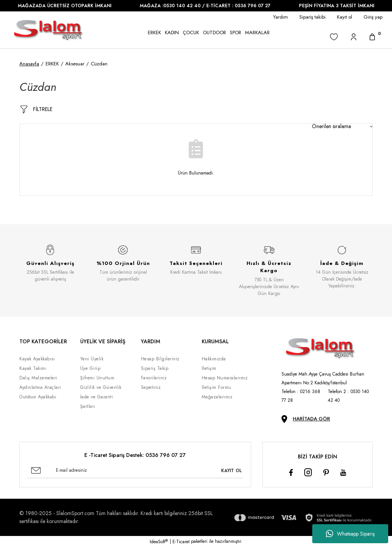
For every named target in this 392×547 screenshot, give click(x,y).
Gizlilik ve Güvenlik (101, 387)
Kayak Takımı (33, 368)
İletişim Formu (217, 387)
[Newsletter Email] (135, 471)
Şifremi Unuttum (97, 378)
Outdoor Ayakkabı (38, 397)
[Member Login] (354, 37)
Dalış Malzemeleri (38, 378)
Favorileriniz (154, 378)
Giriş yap (373, 17)
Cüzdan (99, 64)
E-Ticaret (181, 542)
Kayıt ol (345, 17)
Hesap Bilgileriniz (160, 359)
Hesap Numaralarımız (225, 378)
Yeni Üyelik (92, 359)
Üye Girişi (91, 368)
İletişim (209, 368)
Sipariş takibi (312, 17)
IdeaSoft (159, 542)
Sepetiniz (151, 387)
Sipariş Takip (155, 368)
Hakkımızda (214, 359)
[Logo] (48, 30)
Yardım (281, 17)
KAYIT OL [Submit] (232, 471)
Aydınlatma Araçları (40, 387)
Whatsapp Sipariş (350, 534)
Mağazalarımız (217, 397)
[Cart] (372, 37)
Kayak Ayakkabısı (37, 359)
